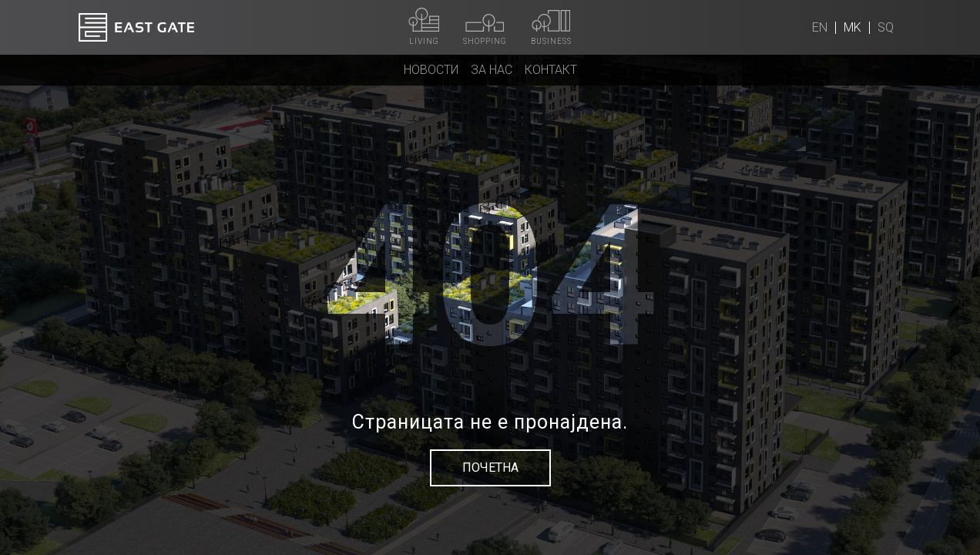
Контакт (551, 70)
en (820, 27)
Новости (431, 70)
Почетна (490, 468)
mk (852, 27)
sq (886, 27)
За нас (492, 70)
